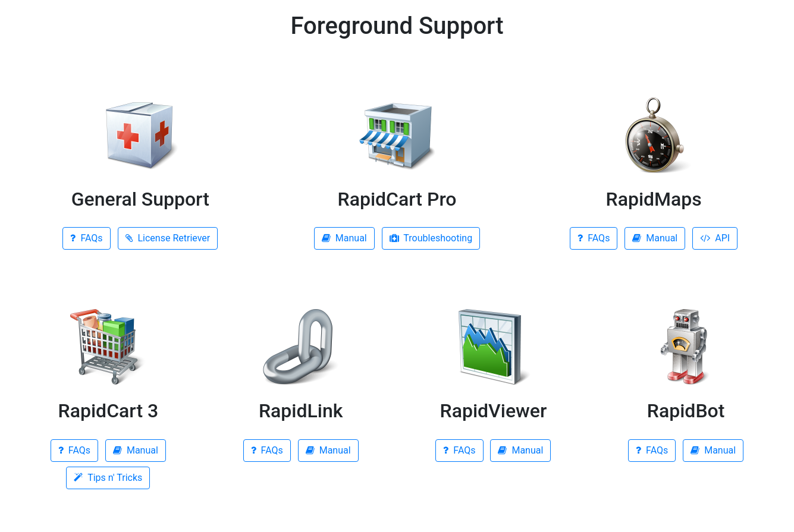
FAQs (86, 238)
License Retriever (168, 238)
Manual (344, 238)
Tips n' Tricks (108, 478)
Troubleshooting (431, 238)
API (715, 238)
